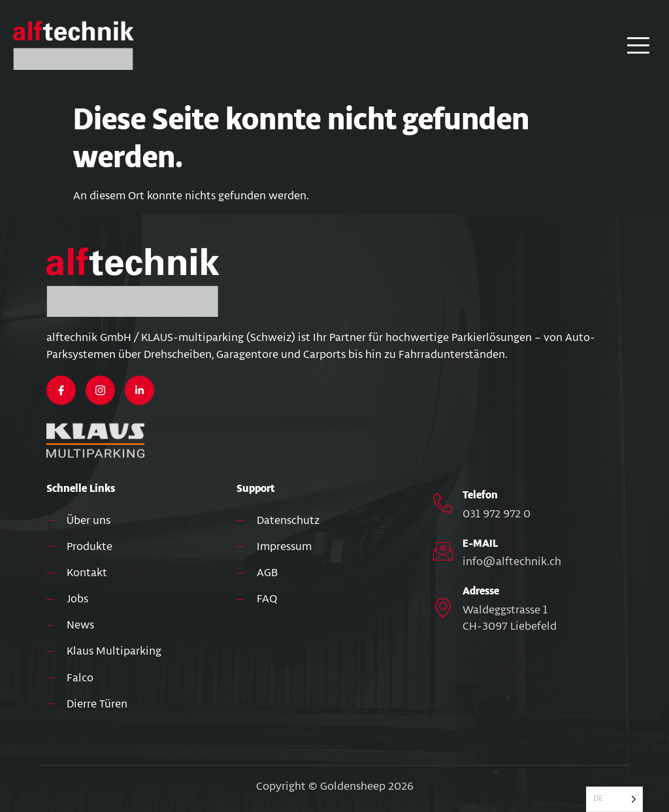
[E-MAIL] (443, 551)
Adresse (481, 592)
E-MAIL (480, 544)
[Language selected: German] (614, 799)
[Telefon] (443, 503)
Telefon (480, 495)
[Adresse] (443, 608)
